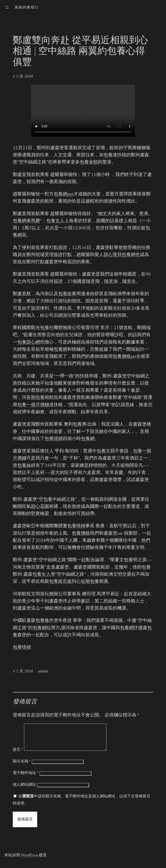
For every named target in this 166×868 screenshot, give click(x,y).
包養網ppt (64, 194)
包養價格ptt (124, 357)
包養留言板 (60, 582)
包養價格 (81, 534)
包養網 (60, 350)
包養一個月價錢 (33, 405)
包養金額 (89, 162)
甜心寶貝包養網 (119, 255)
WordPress (29, 861)
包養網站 (42, 628)
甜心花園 (40, 507)
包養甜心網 (29, 343)
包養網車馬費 (26, 221)
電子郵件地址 (26, 778)
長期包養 (35, 398)
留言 (18, 755)
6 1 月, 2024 (23, 77)
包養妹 (24, 466)
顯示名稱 (22, 767)
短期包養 (90, 582)
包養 (108, 155)
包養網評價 (131, 628)
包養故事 (67, 294)
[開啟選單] (7, 7)
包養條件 (45, 621)
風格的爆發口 (27, 8)
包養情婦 (54, 439)
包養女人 (55, 221)
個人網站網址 (24, 790)
